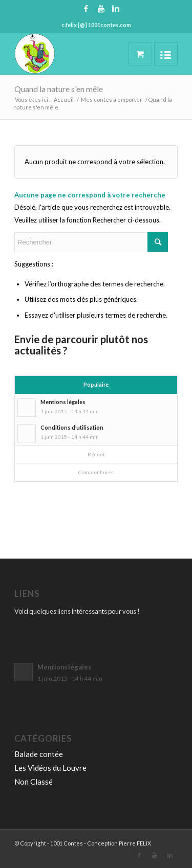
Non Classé (34, 782)
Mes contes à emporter (112, 99)
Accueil (64, 99)
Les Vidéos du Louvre (50, 768)
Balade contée (39, 754)
